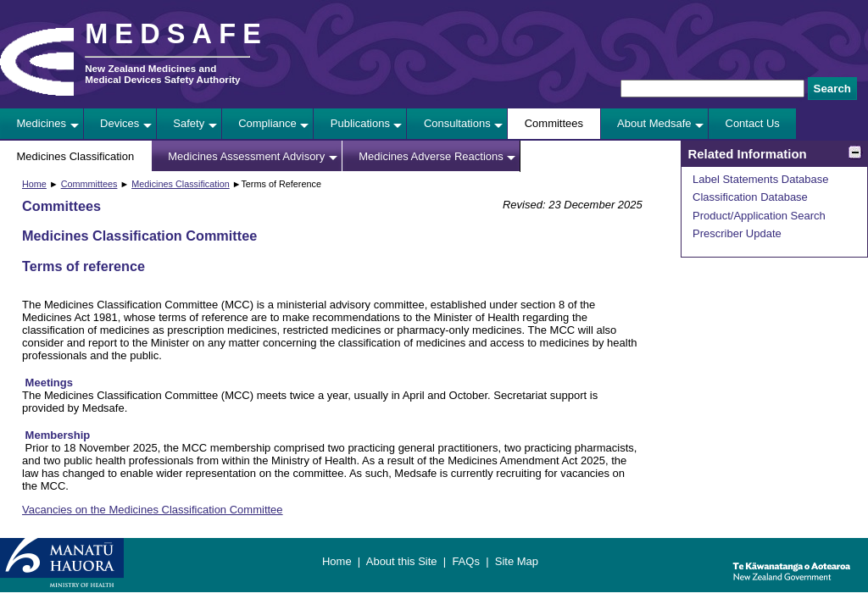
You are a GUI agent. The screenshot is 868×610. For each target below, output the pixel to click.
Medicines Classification (76, 156)
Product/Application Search (759, 216)
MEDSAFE (176, 34)
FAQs (466, 561)
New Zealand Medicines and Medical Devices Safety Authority (162, 74)
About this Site (402, 561)
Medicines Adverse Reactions (431, 156)
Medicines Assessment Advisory (246, 156)
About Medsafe (654, 123)
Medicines (42, 123)
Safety (189, 123)
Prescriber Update (737, 233)
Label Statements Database (760, 179)
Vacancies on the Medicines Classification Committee (153, 510)
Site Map (517, 561)
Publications (360, 123)
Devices (120, 123)
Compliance (267, 123)
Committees (554, 123)
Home (34, 184)
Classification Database (750, 197)
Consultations (457, 123)
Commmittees (89, 184)
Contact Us (753, 123)
